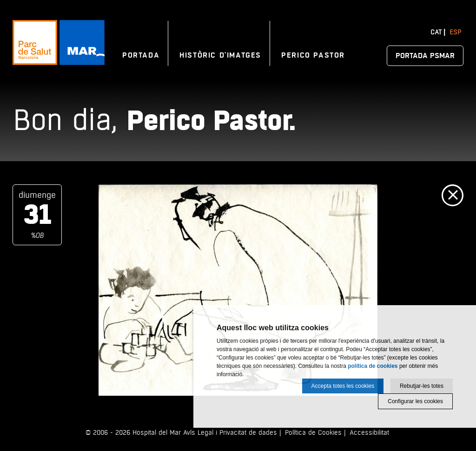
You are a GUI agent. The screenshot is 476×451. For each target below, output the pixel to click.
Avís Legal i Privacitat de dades (230, 433)
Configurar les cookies (415, 401)
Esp (455, 32)
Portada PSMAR (425, 56)
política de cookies (373, 366)
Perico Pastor (313, 55)
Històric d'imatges (220, 55)
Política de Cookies (313, 433)
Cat (436, 32)
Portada (141, 55)
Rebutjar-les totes (422, 386)
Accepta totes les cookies (343, 386)
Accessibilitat (369, 433)
